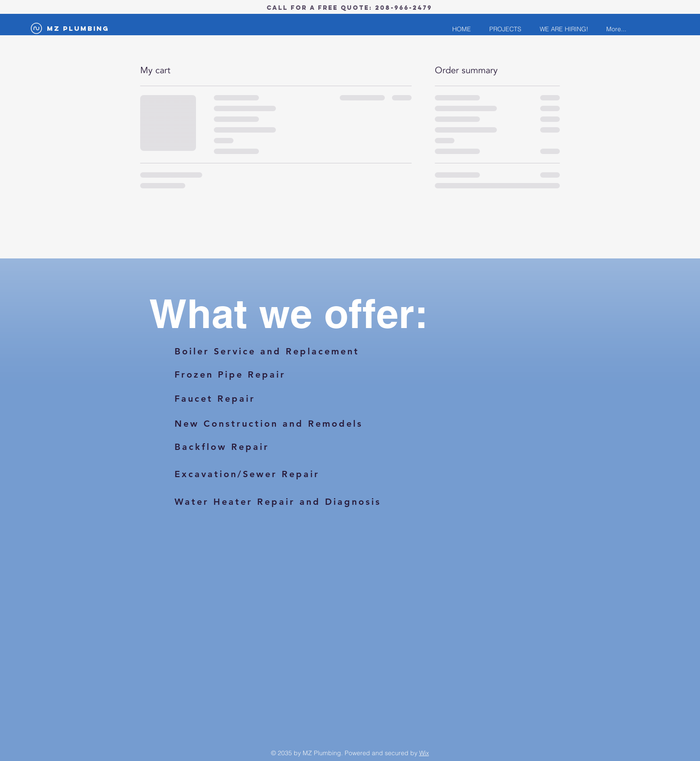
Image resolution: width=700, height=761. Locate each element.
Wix (424, 753)
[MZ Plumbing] (78, 29)
